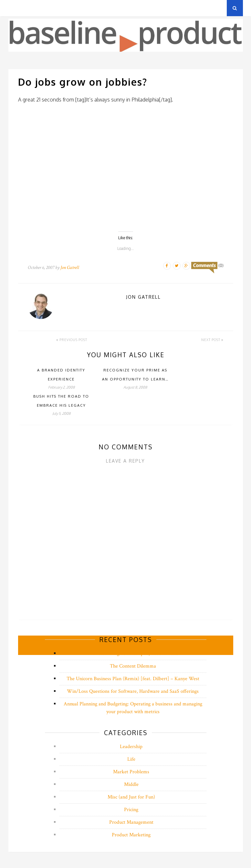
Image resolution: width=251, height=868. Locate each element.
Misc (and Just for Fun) (131, 797)
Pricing (131, 810)
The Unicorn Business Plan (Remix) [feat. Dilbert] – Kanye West (133, 679)
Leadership (131, 747)
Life (131, 759)
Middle (131, 784)
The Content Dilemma (133, 666)
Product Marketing (131, 835)
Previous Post (72, 340)
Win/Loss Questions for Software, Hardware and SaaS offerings (133, 691)
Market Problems (131, 772)
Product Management (131, 822)
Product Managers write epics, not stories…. (133, 654)
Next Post (212, 340)
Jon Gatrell (70, 268)
